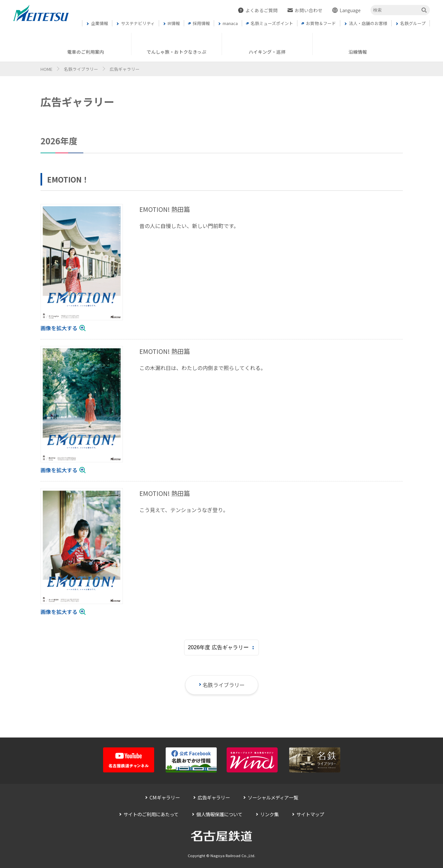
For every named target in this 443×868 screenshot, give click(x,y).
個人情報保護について (219, 814)
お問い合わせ (309, 10)
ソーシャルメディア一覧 (273, 797)
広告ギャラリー (214, 797)
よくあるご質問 (262, 10)
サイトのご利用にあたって (151, 814)
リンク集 (269, 814)
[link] (82, 268)
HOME (46, 69)
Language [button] (350, 10)
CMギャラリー (165, 797)
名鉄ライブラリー (81, 69)
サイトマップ (310, 814)
